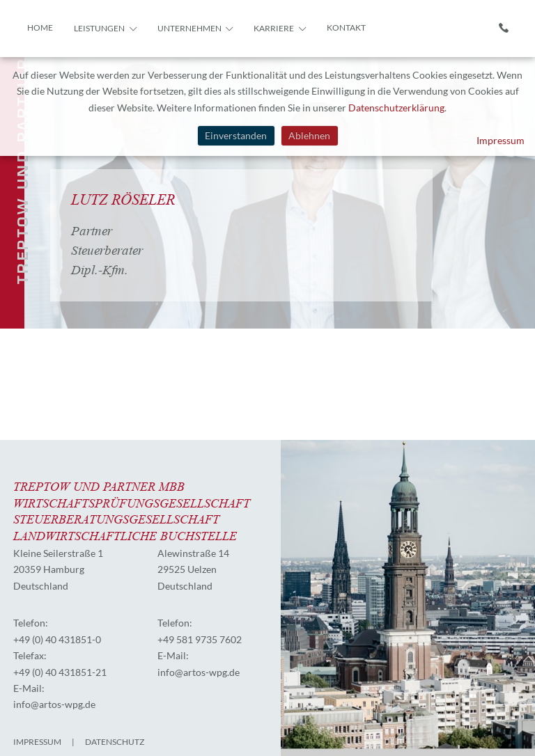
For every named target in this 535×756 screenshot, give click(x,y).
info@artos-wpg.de (54, 704)
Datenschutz (115, 742)
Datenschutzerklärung (396, 108)
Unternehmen (189, 28)
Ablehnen (309, 135)
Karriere (274, 28)
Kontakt (346, 27)
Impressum (501, 141)
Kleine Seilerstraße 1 (58, 553)
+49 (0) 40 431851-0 (57, 639)
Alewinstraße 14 (193, 553)
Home (40, 27)
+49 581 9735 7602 (200, 639)
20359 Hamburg (49, 569)
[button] (132, 27)
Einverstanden (236, 135)
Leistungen (99, 28)
